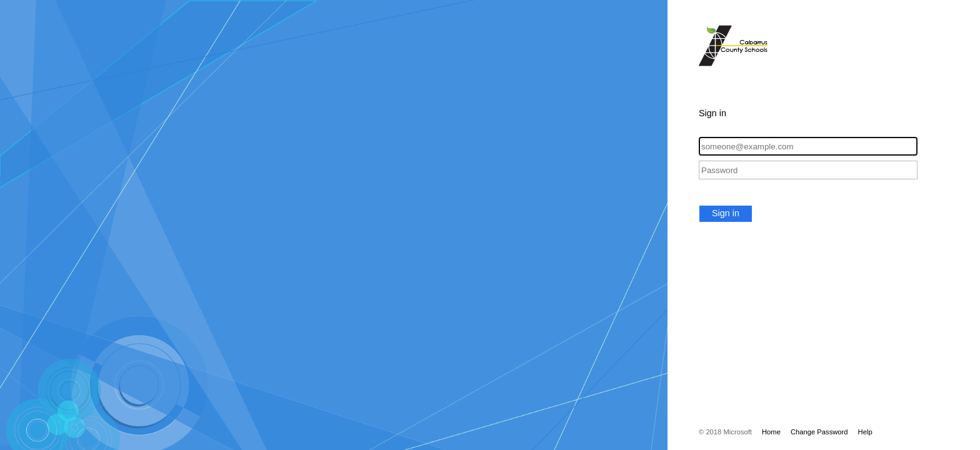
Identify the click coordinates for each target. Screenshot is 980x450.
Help (865, 432)
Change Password (819, 432)
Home (771, 432)
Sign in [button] (726, 213)
